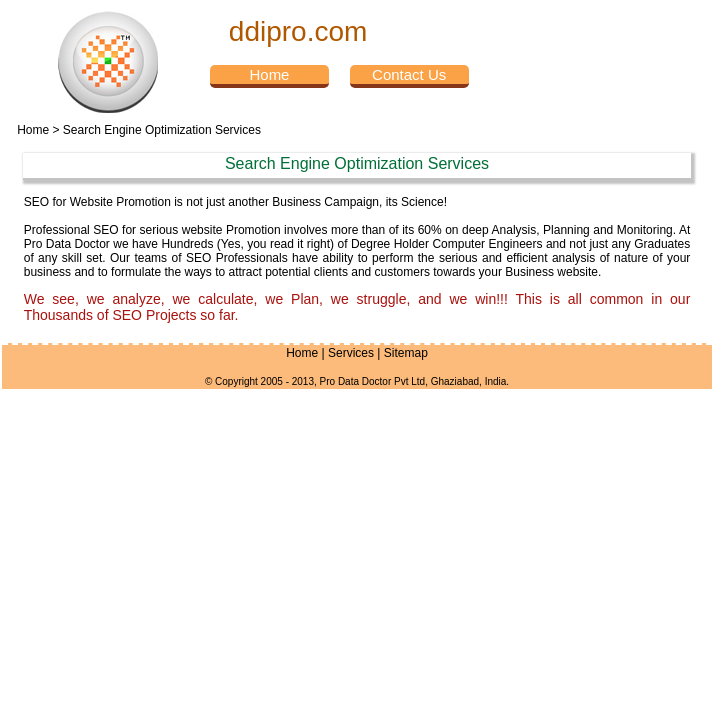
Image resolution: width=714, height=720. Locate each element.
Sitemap (406, 353)
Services (351, 353)
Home (33, 130)
